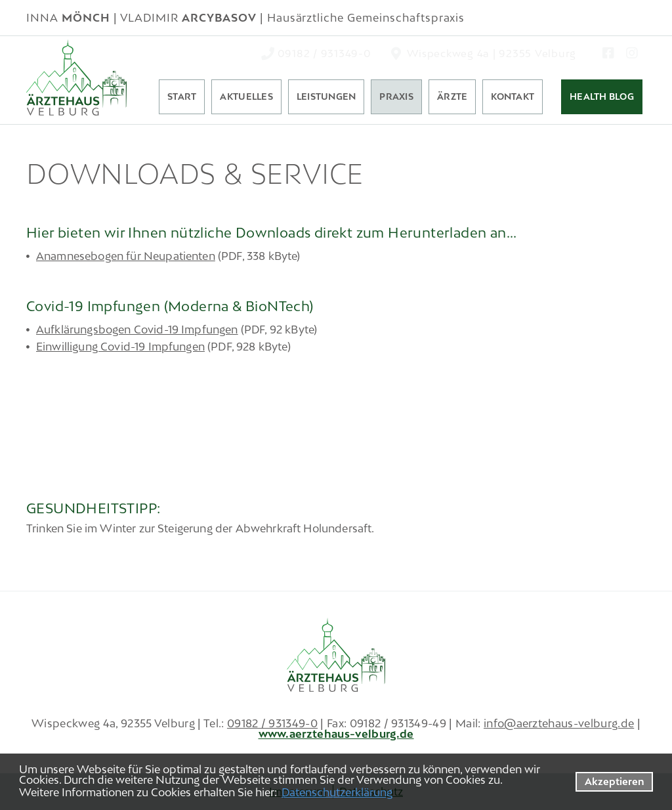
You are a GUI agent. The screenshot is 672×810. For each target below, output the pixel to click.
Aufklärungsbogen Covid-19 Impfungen (137, 330)
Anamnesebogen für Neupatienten (126, 256)
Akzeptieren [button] (615, 781)
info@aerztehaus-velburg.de (559, 723)
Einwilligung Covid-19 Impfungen (120, 347)
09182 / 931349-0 (272, 723)
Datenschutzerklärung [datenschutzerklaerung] (337, 792)
